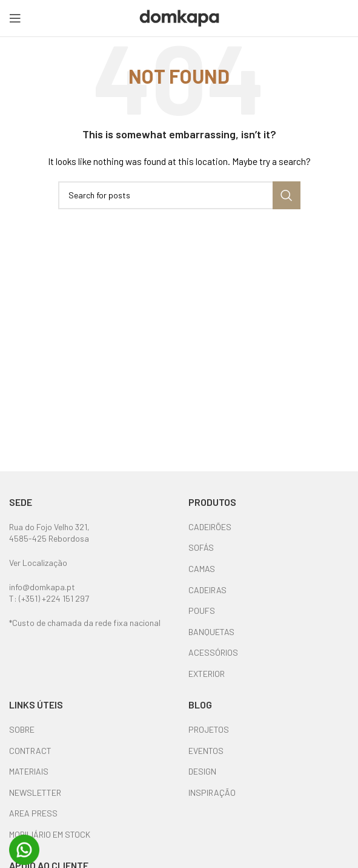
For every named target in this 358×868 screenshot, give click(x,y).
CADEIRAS (207, 590)
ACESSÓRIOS (213, 652)
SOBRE (22, 729)
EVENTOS (206, 751)
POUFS (202, 611)
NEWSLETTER (35, 792)
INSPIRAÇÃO (212, 792)
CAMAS (202, 569)
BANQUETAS (211, 632)
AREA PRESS (33, 813)
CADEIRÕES (210, 527)
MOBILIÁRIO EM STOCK (50, 834)
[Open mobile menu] (15, 18)
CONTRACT (30, 751)
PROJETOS (209, 729)
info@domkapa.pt (42, 587)
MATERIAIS (29, 771)
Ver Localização (38, 563)
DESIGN (202, 771)
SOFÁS (201, 547)
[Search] (179, 195)
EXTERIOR (207, 674)
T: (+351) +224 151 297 (49, 598)
